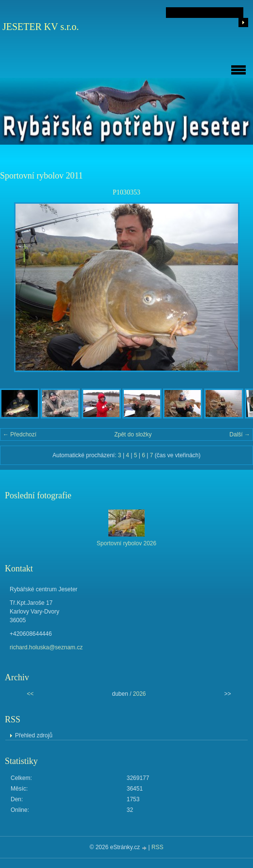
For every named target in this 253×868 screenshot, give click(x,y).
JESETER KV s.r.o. (41, 27)
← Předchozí (20, 434)
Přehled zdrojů (34, 735)
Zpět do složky (133, 434)
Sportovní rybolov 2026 (126, 543)
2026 (140, 694)
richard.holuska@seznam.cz (46, 647)
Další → (240, 434)
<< (30, 694)
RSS (157, 847)
